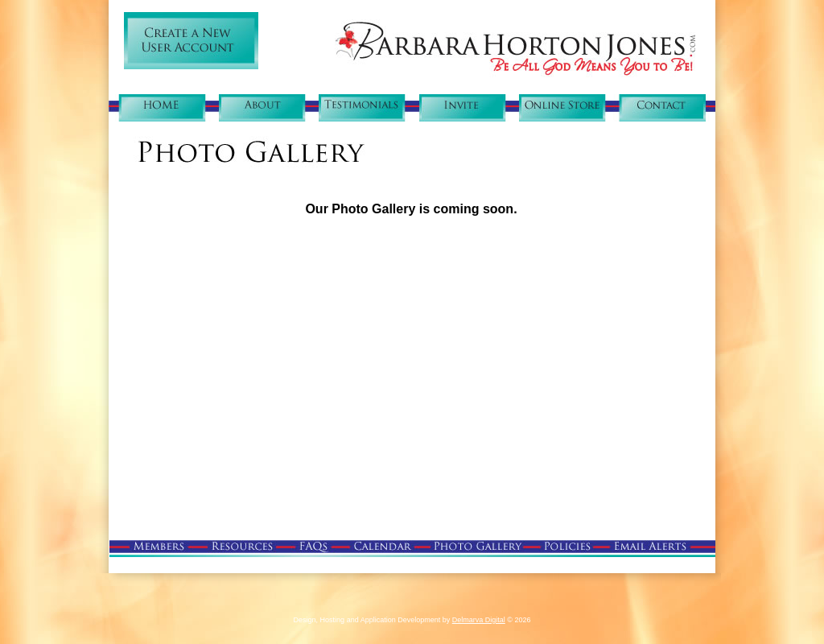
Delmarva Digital (479, 620)
